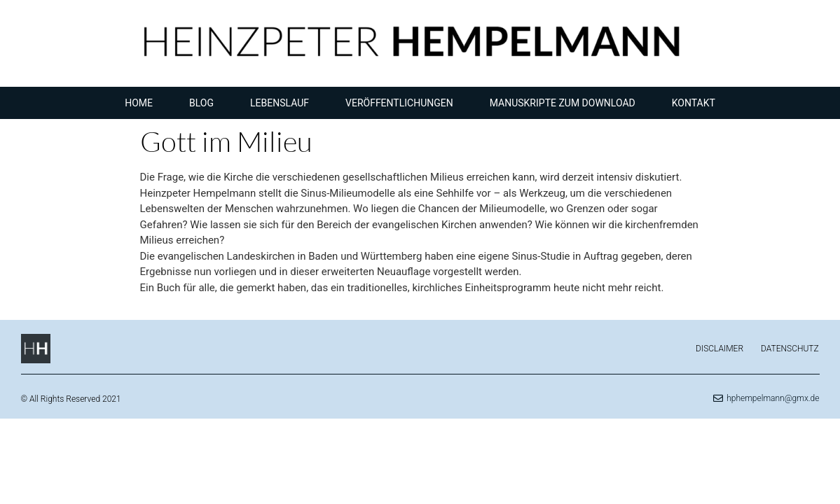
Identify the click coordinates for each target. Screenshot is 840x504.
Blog (201, 103)
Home (139, 103)
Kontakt (694, 103)
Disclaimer (719, 349)
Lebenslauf (280, 103)
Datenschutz (790, 349)
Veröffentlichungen (399, 103)
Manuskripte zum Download (563, 103)
